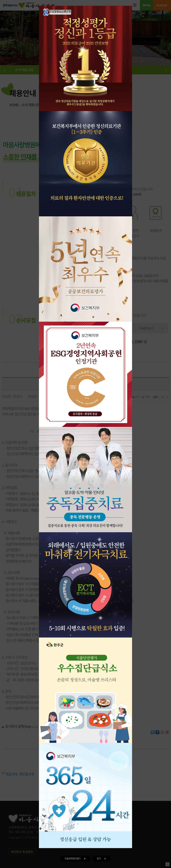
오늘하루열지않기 (75, 859)
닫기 (102, 859)
